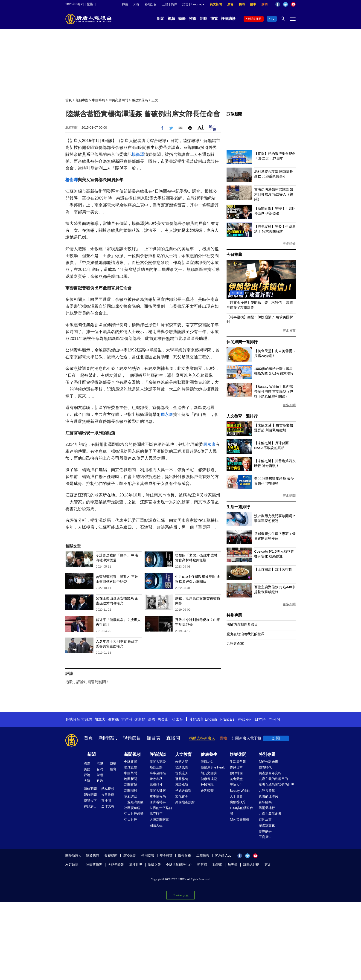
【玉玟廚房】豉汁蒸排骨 (273, 569)
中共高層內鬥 (118, 100)
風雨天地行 (267, 808)
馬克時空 (156, 814)
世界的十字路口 (161, 808)
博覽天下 (90, 800)
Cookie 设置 (180, 895)
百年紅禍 (265, 802)
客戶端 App (223, 855)
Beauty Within (240, 791)
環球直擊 (131, 767)
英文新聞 (216, 4)
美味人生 (236, 785)
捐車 (253, 4)
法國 (151, 719)
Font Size (201, 127)
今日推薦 (234, 255)
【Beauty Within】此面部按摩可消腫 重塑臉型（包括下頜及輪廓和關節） (274, 391)
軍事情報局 (158, 796)
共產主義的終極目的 (273, 779)
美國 (87, 769)
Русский (245, 719)
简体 (174, 4)
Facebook (278, 4)
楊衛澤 (138, 154)
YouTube (293, 4)
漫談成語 (182, 785)
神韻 (125, 4)
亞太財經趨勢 (134, 814)
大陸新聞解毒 (159, 820)
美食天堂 (236, 779)
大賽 (136, 4)
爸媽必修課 (183, 791)
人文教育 (183, 754)
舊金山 (163, 719)
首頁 (69, 100)
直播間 (173, 738)
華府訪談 (131, 796)
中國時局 (99, 100)
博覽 (214, 19)
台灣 (100, 769)
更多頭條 (289, 244)
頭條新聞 (234, 114)
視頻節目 (132, 738)
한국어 (275, 719)
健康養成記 (209, 779)
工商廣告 (265, 837)
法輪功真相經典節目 (242, 624)
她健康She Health (214, 767)
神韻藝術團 (94, 865)
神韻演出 (90, 806)
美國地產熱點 (185, 802)
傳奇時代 (265, 767)
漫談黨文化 (267, 825)
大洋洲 (127, 719)
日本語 (260, 719)
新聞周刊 (131, 791)
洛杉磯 (113, 719)
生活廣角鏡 (238, 762)
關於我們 (93, 855)
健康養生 (209, 754)
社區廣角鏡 (132, 808)
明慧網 (202, 865)
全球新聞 (131, 762)
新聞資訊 (108, 738)
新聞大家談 (158, 762)
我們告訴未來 (268, 762)
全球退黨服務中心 (179, 865)
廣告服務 (184, 855)
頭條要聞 (90, 789)
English (211, 719)
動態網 (217, 865)
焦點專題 (82, 100)
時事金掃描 (158, 773)
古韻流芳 (182, 773)
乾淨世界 (136, 865)
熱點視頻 (108, 789)
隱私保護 (129, 855)
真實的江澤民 (268, 796)
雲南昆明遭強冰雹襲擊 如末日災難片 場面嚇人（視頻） (274, 194)
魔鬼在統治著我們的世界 (246, 634)
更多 (268, 865)
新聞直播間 (254, 19)
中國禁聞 (131, 773)
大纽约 (87, 719)
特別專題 (234, 615)
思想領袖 (156, 785)
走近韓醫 (207, 791)
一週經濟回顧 (134, 802)
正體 (165, 4)
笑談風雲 (182, 767)
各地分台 (151, 4)
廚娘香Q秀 (237, 802)
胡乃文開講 (209, 773)
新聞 (160, 19)
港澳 (100, 763)
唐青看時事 (158, 802)
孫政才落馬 (140, 100)
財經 (100, 775)
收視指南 (111, 855)
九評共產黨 (235, 643)
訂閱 (276, 738)
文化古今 (182, 796)
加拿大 (100, 719)
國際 (87, 763)
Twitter (285, 4)
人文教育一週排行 (242, 416)
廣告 (230, 4)
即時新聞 (90, 795)
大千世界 (236, 796)
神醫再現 (207, 785)
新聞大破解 (158, 791)
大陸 (87, 781)
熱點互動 (156, 767)
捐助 (242, 4)
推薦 (193, 19)
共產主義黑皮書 (270, 814)
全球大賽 (108, 806)
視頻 (171, 19)
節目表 (154, 738)
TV (273, 19)
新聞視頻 (132, 754)
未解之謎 (182, 762)
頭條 (182, 19)
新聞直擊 (131, 785)
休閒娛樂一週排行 (242, 342)
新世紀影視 (251, 865)
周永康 (167, 415)
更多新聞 (289, 405)
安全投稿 (166, 855)
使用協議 (148, 855)
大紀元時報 (116, 865)
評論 (87, 775)
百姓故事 (265, 820)
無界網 (233, 865)
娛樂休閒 (238, 754)
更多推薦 (289, 331)
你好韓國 (236, 773)
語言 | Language (193, 4)
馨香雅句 (182, 779)
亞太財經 (131, 820)
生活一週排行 (238, 507)
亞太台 (178, 719)
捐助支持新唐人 (202, 738)
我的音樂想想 (239, 820)
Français (227, 719)
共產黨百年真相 (270, 773)
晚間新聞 (131, 779)
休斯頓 (140, 719)
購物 (265, 4)
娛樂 (113, 763)
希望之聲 (154, 865)
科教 (100, 781)
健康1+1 (207, 762)
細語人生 (156, 825)
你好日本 (236, 767)
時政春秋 (156, 779)
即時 (203, 19)
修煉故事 (265, 831)
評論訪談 (228, 19)
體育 (113, 769)
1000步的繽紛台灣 (241, 811)
